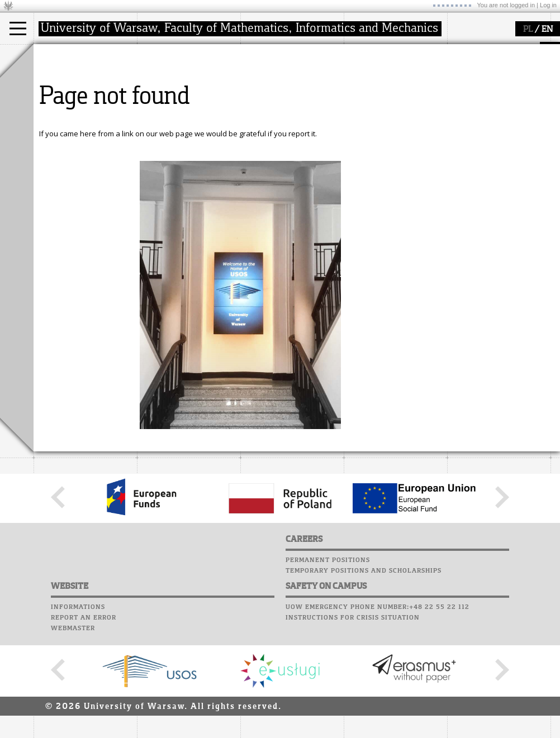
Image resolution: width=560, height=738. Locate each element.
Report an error (84, 721)
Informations (78, 711)
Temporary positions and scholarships (364, 674)
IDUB (262, 127)
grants (265, 107)
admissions (67, 117)
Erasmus (62, 107)
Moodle (360, 61)
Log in (548, 5)
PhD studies (68, 97)
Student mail (372, 82)
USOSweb (362, 50)
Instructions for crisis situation (353, 721)
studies (58, 55)
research (269, 55)
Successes (365, 125)
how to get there (179, 77)
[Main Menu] (18, 28)
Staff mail (366, 93)
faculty (161, 55)
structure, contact (180, 87)
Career (359, 103)
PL (528, 30)
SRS (392, 50)
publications (275, 97)
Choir (356, 114)
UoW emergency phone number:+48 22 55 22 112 (378, 711)
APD (412, 50)
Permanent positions (328, 664)
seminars (270, 87)
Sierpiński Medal (282, 117)
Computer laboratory (389, 72)
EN (547, 30)
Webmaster (73, 732)
